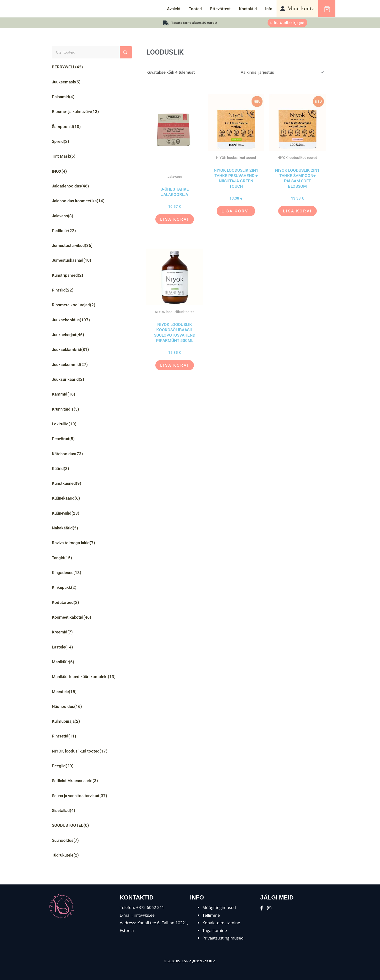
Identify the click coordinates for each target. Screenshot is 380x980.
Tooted (195, 9)
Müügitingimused (219, 907)
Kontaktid (248, 9)
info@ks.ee (144, 915)
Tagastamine (215, 930)
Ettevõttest (220, 9)
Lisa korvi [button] (175, 219)
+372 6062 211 (150, 907)
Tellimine (211, 915)
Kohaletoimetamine (221, 923)
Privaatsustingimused (223, 938)
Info (269, 9)
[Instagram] (269, 908)
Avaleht (174, 9)
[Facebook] (262, 908)
